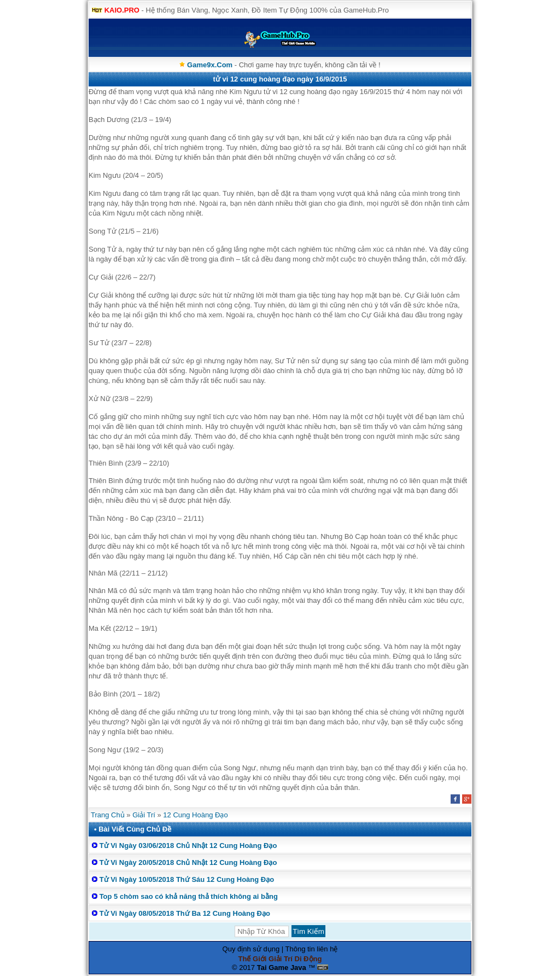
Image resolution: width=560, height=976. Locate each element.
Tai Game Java (282, 968)
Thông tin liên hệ (312, 949)
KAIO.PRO (122, 10)
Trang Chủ (108, 815)
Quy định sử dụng (251, 949)
